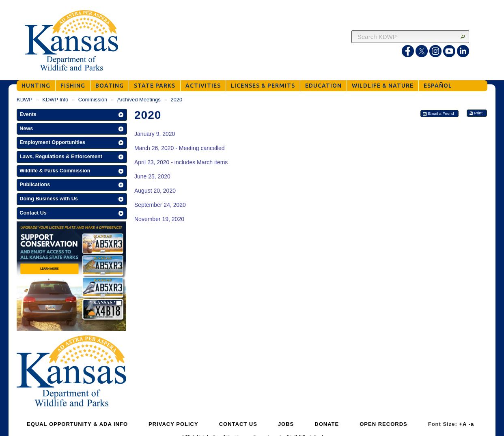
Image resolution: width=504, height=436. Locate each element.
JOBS (286, 424)
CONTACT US (238, 424)
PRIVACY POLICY (173, 424)
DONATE (327, 424)
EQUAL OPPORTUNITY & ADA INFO (77, 424)
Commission (93, 100)
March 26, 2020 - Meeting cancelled (180, 148)
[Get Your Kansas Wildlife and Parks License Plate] (71, 277)
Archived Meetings (139, 100)
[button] (72, 115)
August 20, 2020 (155, 191)
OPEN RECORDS (383, 424)
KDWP (25, 100)
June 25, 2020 (152, 176)
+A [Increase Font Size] (463, 424)
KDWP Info (55, 100)
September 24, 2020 (160, 205)
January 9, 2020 (155, 134)
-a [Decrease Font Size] (472, 424)
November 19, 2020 (159, 219)
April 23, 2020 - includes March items (181, 162)
